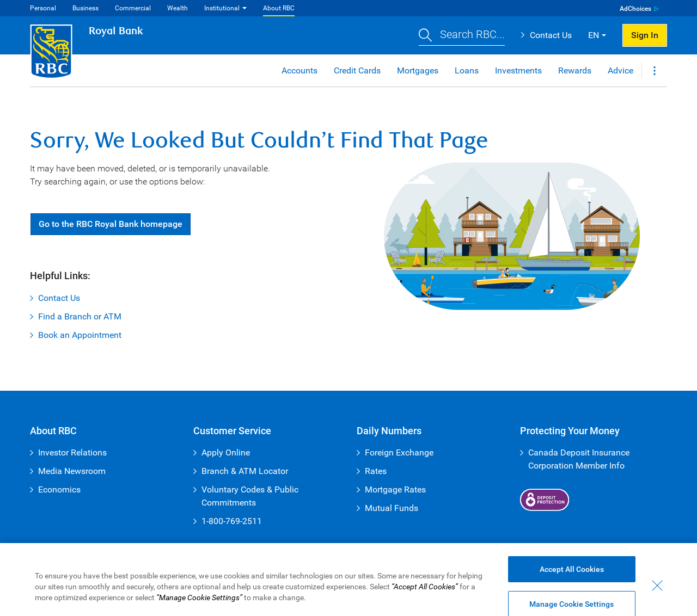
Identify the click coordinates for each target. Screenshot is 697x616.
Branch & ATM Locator (245, 471)
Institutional (222, 8)
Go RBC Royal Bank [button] (111, 224)
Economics (59, 489)
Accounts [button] (299, 70)
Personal (43, 8)
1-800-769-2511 (232, 521)
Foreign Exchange (399, 452)
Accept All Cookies (572, 576)
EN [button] (594, 35)
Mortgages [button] (418, 70)
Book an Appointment (80, 335)
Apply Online (226, 452)
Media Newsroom (72, 471)
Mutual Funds (392, 508)
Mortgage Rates (395, 489)
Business (85, 8)
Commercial (133, 8)
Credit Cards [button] (357, 70)
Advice (620, 70)
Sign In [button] (645, 35)
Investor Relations (72, 452)
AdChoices (635, 9)
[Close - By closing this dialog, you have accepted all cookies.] (657, 593)
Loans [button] (467, 70)
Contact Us (551, 35)
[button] (462, 36)
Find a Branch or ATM (80, 316)
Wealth (178, 8)
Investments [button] (518, 70)
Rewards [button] (575, 70)
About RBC (279, 8)
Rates (376, 471)
